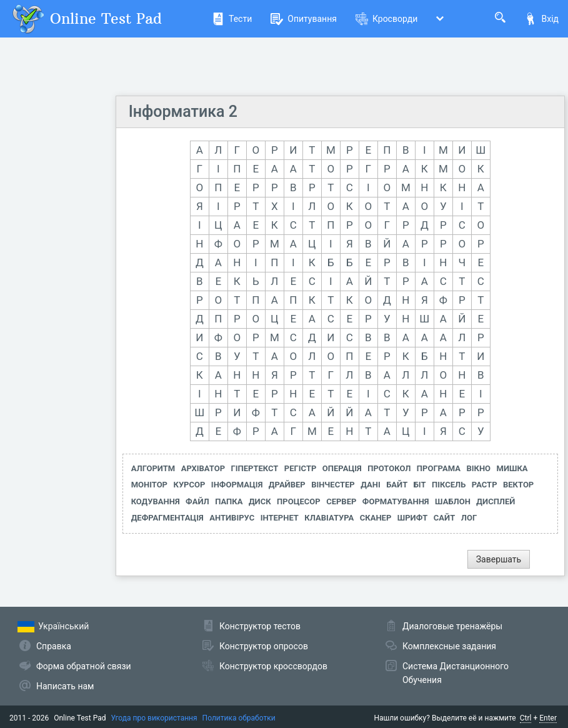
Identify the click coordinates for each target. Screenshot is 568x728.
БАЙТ (397, 485)
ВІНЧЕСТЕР (333, 485)
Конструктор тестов (260, 626)
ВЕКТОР (518, 485)
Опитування (304, 19)
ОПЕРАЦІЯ (342, 468)
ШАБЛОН (453, 501)
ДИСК (260, 501)
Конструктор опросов (264, 646)
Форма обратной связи (84, 666)
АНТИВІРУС (232, 518)
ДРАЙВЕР (287, 485)
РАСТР (485, 485)
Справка (54, 646)
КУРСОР (190, 485)
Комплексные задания (449, 646)
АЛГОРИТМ (153, 468)
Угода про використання (154, 718)
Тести (232, 19)
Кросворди (386, 19)
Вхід (541, 19)
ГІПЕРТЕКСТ (255, 468)
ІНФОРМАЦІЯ (237, 485)
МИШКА (512, 468)
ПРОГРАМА (439, 468)
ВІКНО (478, 468)
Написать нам (65, 686)
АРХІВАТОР (203, 468)
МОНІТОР (149, 485)
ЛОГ (469, 518)
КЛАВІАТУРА (329, 518)
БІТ (420, 485)
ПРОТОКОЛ (389, 468)
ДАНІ (371, 485)
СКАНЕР (376, 518)
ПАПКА (229, 501)
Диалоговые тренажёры (452, 626)
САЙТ (444, 518)
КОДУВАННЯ (156, 501)
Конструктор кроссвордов (273, 666)
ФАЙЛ (197, 501)
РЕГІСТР (301, 468)
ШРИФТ (413, 518)
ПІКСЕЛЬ (449, 485)
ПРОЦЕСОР (299, 501)
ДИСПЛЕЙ (496, 501)
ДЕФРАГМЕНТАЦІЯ (167, 518)
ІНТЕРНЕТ (280, 518)
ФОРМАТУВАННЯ (396, 501)
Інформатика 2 (183, 112)
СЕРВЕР (341, 501)
